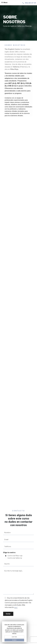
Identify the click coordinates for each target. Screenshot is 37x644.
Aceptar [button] (14, 640)
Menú (4, 3)
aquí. (16, 607)
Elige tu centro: (9, 553)
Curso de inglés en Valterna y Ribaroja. (17, 26)
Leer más (14, 637)
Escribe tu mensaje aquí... (18, 582)
